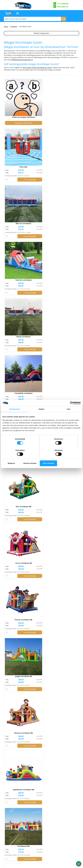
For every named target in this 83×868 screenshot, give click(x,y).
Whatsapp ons (61, 7)
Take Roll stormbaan (41, 330)
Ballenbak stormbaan (16, 377)
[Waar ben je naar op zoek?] (32, 19)
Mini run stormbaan (67, 107)
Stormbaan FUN (41, 285)
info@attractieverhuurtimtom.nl (22, 64)
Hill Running (16, 660)
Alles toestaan (68, 458)
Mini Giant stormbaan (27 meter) (41, 469)
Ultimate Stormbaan (11, 834)
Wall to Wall (41, 660)
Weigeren (15, 458)
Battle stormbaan (41, 151)
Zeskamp (14, 26)
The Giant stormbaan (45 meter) (16, 516)
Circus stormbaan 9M (67, 196)
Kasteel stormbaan (67, 285)
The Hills (67, 612)
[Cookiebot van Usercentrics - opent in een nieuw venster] (71, 409)
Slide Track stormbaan (41, 612)
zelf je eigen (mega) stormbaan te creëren (37, 72)
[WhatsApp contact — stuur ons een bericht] (79, 864)
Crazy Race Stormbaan (39, 839)
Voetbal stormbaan (16, 330)
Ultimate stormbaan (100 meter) (16, 613)
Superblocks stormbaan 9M (16, 285)
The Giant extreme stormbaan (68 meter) (41, 516)
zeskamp (76, 849)
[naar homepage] (23, 5)
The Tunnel (16, 749)
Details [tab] (41, 415)
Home (6, 26)
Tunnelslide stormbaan (67, 151)
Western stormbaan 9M (67, 240)
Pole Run (67, 704)
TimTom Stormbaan (20, 839)
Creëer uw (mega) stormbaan (16, 108)
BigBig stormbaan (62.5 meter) (67, 564)
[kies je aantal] (33, 123)
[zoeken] (64, 19)
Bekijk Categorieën (42, 33)
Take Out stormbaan (16, 151)
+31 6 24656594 (61, 4)
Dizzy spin (41, 107)
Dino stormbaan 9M (41, 196)
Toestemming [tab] (14, 415)
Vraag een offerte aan (16, 123)
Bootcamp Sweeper (41, 749)
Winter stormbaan (41, 377)
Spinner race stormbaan (16, 468)
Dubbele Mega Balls (67, 377)
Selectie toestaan (42, 458)
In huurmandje (44, 123)
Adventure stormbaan (16, 196)
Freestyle (16, 563)
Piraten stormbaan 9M (16, 240)
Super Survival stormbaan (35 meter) (67, 331)
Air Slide (67, 515)
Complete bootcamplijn (16, 794)
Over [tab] (69, 415)
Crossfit (16, 704)
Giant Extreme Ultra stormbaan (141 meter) (41, 564)
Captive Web (41, 704)
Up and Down (67, 660)
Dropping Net (67, 749)
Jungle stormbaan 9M (41, 240)
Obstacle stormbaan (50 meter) (67, 469)
